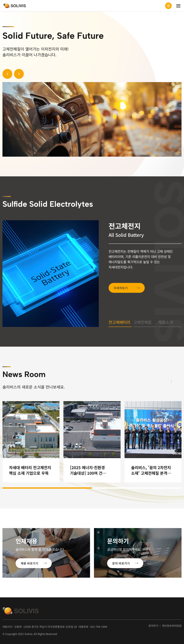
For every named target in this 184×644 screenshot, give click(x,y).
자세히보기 (123, 288)
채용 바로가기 (29, 563)
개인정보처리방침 (172, 626)
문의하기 (153, 626)
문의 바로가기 (121, 563)
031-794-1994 (99, 627)
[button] (7, 74)
